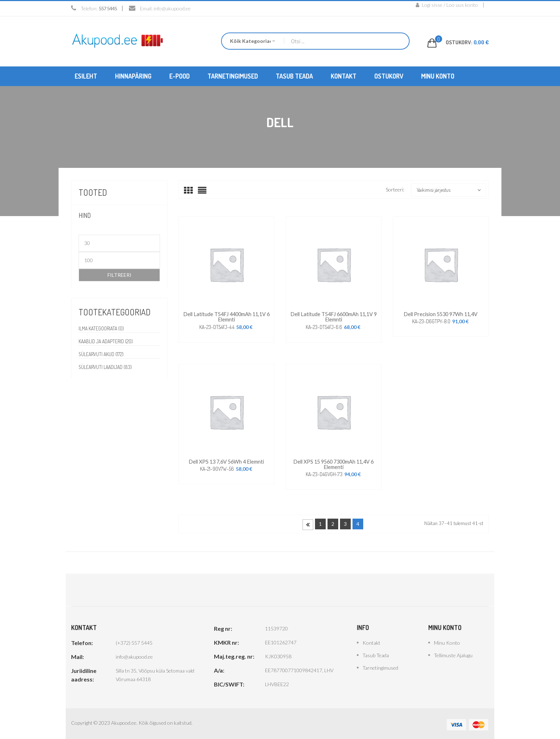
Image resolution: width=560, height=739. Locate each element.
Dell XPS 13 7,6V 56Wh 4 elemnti (226, 460)
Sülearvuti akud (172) (102, 354)
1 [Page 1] (320, 522)
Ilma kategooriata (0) (102, 328)
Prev (308, 523)
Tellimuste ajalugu (453, 653)
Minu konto (447, 641)
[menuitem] (86, 76)
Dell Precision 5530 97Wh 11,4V (441, 313)
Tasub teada (376, 653)
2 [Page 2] (333, 522)
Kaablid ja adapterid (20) (107, 341)
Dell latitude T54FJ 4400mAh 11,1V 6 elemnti (226, 316)
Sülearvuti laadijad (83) (106, 367)
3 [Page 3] (345, 522)
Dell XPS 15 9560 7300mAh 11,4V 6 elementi (334, 462)
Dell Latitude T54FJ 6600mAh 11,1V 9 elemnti (334, 316)
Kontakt (371, 641)
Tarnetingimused (380, 666)
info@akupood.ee (172, 8)
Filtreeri (119, 274)
